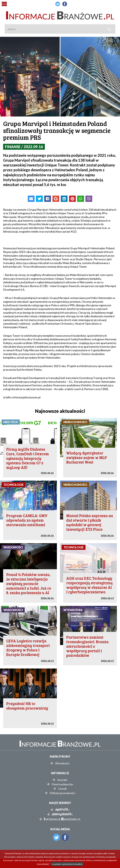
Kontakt (62, 780)
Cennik (62, 789)
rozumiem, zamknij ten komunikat (67, 864)
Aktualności (62, 763)
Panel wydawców (62, 784)
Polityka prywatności (62, 793)
